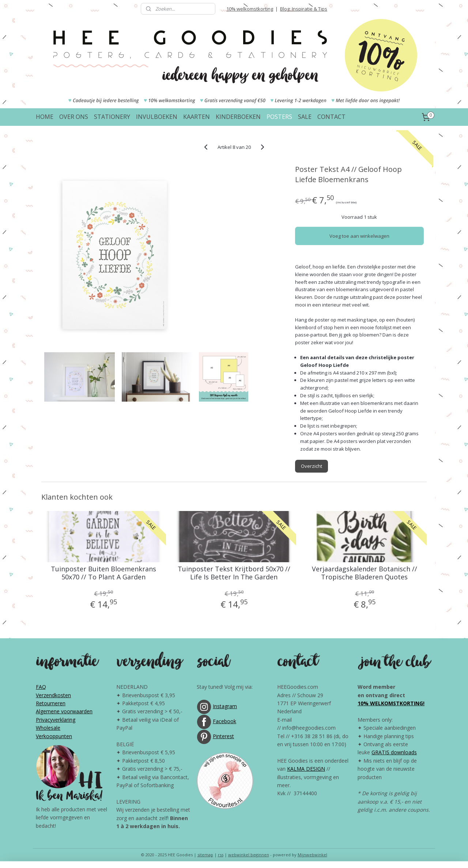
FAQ (41, 687)
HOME (45, 117)
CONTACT (331, 117)
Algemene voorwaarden (64, 711)
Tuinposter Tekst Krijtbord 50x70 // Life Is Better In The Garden (234, 573)
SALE (305, 117)
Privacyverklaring (56, 720)
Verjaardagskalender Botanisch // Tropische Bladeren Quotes (365, 573)
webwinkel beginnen (249, 855)
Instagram (225, 706)
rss (221, 855)
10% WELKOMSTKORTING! (391, 703)
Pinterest (223, 736)
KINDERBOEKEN (238, 117)
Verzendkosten (53, 695)
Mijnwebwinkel (312, 855)
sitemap (205, 855)
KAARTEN (197, 117)
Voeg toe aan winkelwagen (359, 236)
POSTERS (279, 117)
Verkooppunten (54, 736)
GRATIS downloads (394, 752)
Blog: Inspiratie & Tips (304, 9)
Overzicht (312, 466)
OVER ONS (74, 117)
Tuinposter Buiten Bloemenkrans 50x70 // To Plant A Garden (103, 573)
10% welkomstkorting (250, 9)
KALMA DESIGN (306, 769)
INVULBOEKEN (157, 117)
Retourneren (51, 703)
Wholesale (48, 728)
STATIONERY (112, 117)
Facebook (224, 721)
